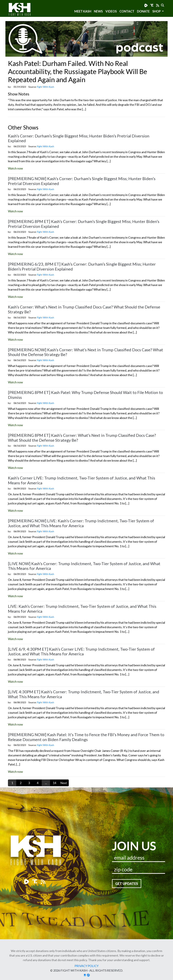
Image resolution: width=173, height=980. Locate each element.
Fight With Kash (23, 10)
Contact (127, 11)
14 (54, 783)
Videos (111, 11)
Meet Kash (83, 11)
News (98, 11)
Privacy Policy (86, 966)
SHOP (157, 11)
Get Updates (127, 884)
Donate (143, 11)
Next (64, 783)
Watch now (15, 168)
